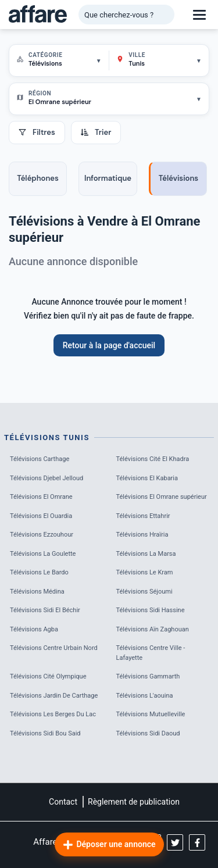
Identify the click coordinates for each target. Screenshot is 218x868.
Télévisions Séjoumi (144, 592)
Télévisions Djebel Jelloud (47, 478)
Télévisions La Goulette (43, 554)
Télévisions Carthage (40, 459)
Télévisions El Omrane (41, 497)
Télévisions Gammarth (148, 676)
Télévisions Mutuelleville (151, 714)
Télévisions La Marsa (146, 554)
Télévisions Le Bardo (39, 572)
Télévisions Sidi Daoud (148, 733)
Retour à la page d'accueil (109, 345)
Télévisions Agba (34, 629)
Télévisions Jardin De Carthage (54, 696)
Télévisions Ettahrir (143, 516)
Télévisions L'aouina (145, 696)
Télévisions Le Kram (145, 572)
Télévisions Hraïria (142, 535)
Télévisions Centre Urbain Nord (54, 648)
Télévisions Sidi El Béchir (45, 610)
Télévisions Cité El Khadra (153, 459)
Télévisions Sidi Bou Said (45, 733)
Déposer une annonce (109, 845)
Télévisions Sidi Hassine (151, 610)
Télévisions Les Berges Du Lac (53, 714)
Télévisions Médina (37, 592)
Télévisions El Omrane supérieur (162, 497)
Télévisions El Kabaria (147, 478)
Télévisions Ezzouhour (42, 535)
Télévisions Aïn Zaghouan (153, 629)
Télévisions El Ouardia (41, 516)
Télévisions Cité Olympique (48, 676)
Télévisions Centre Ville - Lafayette (151, 653)
